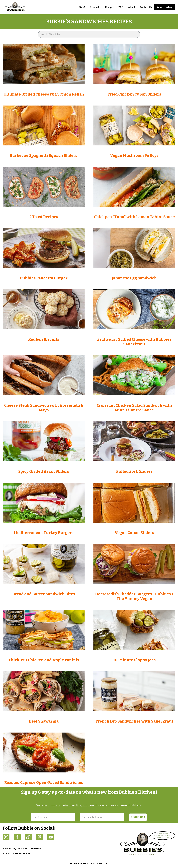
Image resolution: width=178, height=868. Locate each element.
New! (82, 7)
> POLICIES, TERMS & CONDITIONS (22, 849)
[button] (95, 7)
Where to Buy (165, 7)
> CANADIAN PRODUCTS (17, 854)
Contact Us (146, 7)
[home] (17, 7)
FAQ (121, 7)
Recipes (110, 7)
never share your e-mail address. (120, 805)
